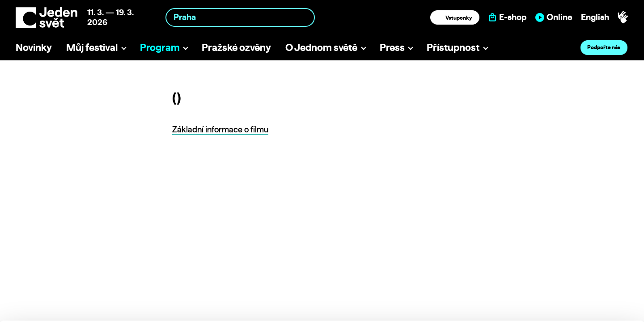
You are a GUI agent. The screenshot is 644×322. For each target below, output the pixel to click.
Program (160, 47)
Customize (570, 275)
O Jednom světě (321, 47)
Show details (138, 311)
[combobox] (240, 17)
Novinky (34, 47)
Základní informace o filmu (220, 129)
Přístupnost (453, 47)
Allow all (570, 256)
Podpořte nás (604, 47)
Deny (570, 294)
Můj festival (92, 47)
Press (392, 47)
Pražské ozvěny (236, 47)
